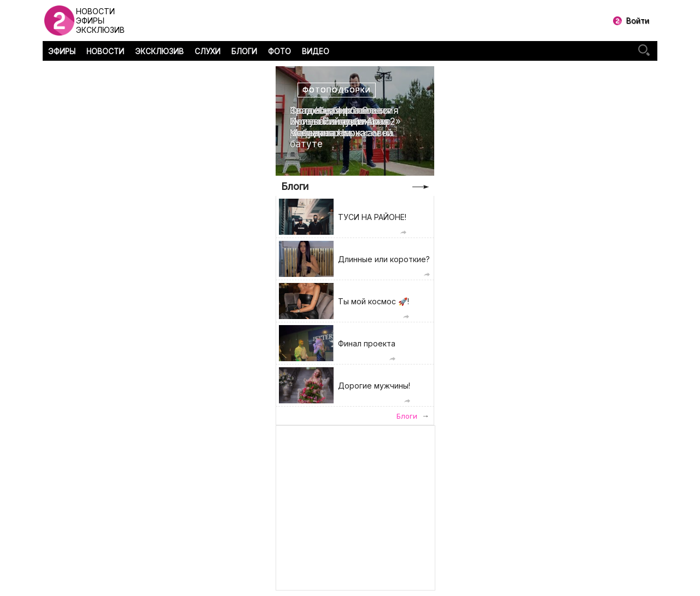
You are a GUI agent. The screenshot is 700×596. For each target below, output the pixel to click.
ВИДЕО (316, 51)
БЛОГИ (244, 51)
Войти (638, 21)
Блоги (295, 186)
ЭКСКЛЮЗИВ (159, 51)
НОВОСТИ (105, 51)
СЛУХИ (208, 51)
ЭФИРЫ (62, 51)
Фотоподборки (337, 90)
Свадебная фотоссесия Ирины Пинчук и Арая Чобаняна (344, 122)
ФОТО (279, 51)
